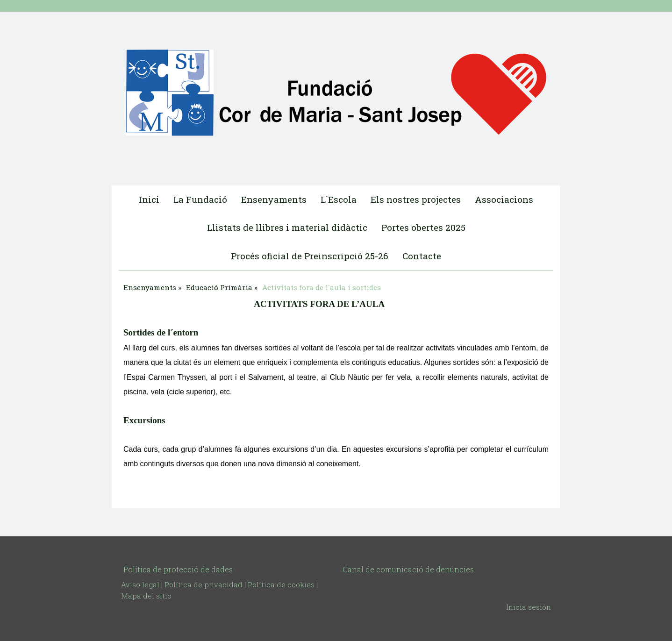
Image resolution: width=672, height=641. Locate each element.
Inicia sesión (529, 607)
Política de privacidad (204, 584)
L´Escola (339, 199)
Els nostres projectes (416, 199)
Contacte (422, 256)
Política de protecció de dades (178, 569)
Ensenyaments (274, 199)
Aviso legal (140, 584)
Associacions (504, 199)
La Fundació (200, 199)
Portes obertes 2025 (423, 227)
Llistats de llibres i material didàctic (287, 227)
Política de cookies (281, 584)
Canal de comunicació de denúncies (408, 569)
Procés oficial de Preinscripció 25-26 (310, 256)
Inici (149, 199)
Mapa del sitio (146, 596)
